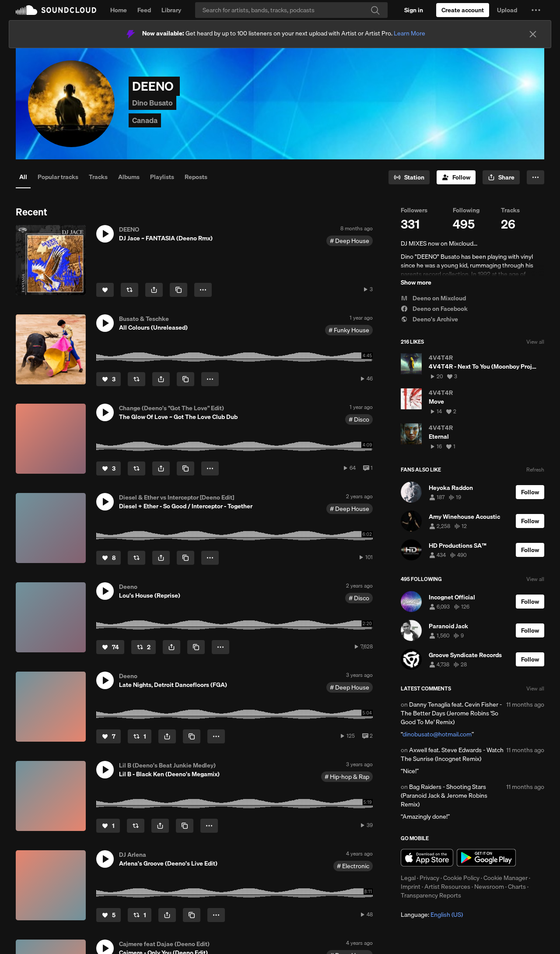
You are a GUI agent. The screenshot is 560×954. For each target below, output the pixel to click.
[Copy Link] (178, 290)
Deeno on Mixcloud (433, 298)
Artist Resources (447, 887)
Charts (517, 887)
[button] (536, 10)
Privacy (429, 878)
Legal (408, 878)
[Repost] (129, 290)
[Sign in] (414, 10)
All (23, 177)
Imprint (411, 887)
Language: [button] (432, 915)
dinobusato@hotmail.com (437, 734)
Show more (416, 282)
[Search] (291, 10)
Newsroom (489, 887)
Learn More (409, 33)
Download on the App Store (427, 858)
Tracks (98, 177)
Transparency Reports (431, 895)
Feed (144, 10)
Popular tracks (58, 177)
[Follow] (456, 177)
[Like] (105, 290)
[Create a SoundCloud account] (463, 10)
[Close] (533, 34)
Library (171, 10)
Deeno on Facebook (434, 309)
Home (119, 10)
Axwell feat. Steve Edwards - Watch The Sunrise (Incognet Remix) (452, 754)
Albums (129, 177)
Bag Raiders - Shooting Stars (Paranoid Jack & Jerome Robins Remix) (444, 796)
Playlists (162, 177)
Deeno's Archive (429, 319)
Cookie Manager (506, 878)
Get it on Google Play (486, 858)
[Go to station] (409, 177)
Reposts (196, 177)
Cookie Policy (461, 878)
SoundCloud (56, 10)
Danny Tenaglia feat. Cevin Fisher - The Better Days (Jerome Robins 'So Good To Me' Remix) (451, 713)
